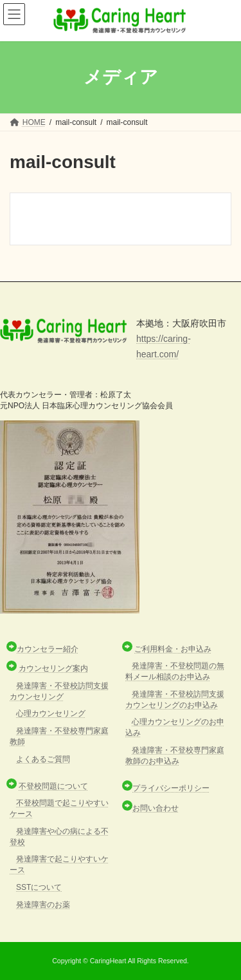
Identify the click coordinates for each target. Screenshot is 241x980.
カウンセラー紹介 (48, 649)
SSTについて (39, 887)
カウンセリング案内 (53, 668)
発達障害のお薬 (43, 905)
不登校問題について (53, 786)
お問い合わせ (156, 808)
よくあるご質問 (43, 759)
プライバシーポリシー (171, 788)
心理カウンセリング (51, 713)
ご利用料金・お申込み (173, 649)
